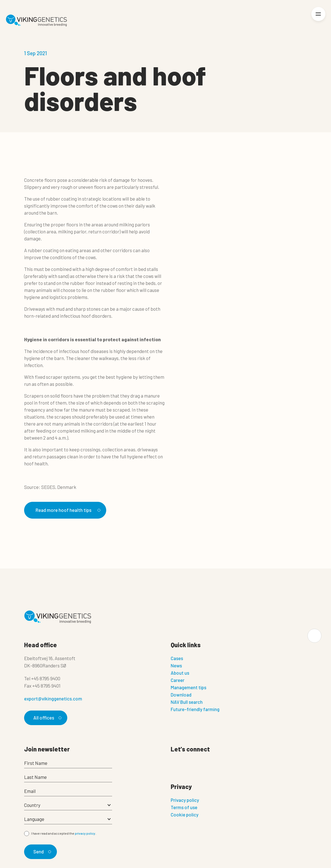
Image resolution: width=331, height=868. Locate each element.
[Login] (299, 21)
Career (178, 680)
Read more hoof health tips (67, 510)
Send (41, 851)
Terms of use (184, 807)
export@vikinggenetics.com (53, 698)
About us (180, 673)
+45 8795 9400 (46, 678)
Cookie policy (185, 814)
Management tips (188, 687)
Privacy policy (185, 800)
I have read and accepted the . (64, 834)
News (176, 665)
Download (181, 695)
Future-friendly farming (195, 709)
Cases (177, 658)
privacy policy (85, 834)
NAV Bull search (187, 702)
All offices (47, 718)
